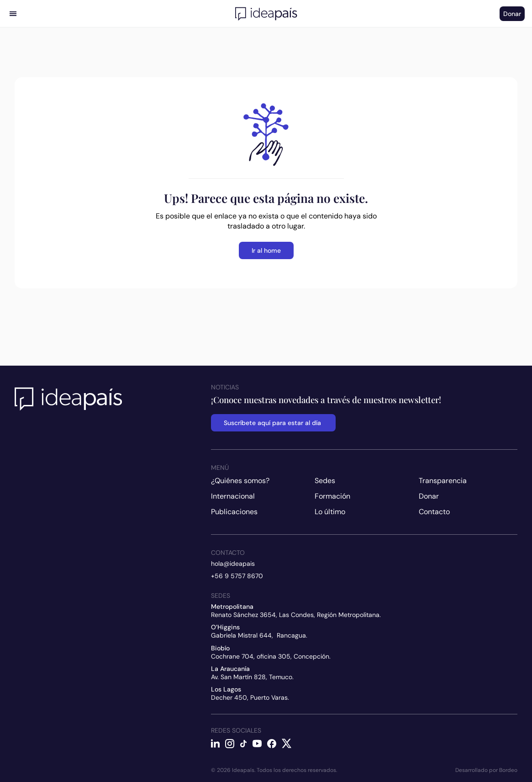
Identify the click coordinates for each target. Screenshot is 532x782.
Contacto (434, 512)
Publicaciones (234, 512)
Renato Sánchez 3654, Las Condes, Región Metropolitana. (296, 615)
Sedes (325, 481)
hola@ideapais (233, 564)
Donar (429, 496)
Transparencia (443, 481)
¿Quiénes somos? (240, 481)
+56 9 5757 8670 (237, 576)
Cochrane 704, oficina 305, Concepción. (271, 656)
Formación (332, 496)
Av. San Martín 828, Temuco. (252, 677)
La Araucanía (230, 669)
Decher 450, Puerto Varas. (250, 697)
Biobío (220, 648)
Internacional (233, 496)
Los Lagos (226, 689)
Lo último (330, 512)
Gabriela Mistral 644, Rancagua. (259, 635)
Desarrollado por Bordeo (486, 770)
